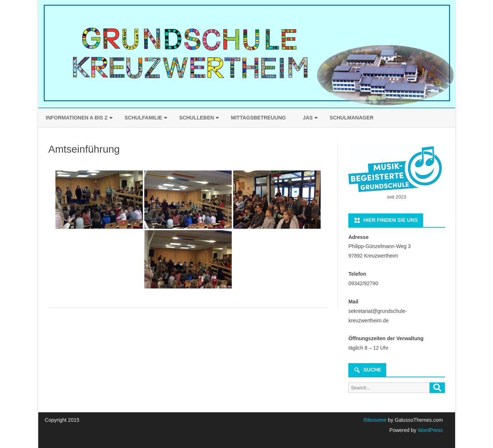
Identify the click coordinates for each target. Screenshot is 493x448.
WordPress (429, 430)
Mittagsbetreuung (259, 118)
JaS (308, 118)
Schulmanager (352, 118)
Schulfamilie (143, 118)
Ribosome (375, 420)
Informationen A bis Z (77, 118)
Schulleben (197, 118)
